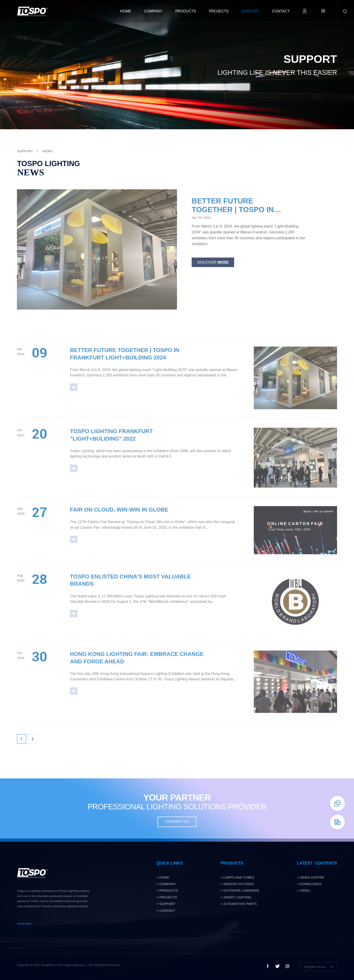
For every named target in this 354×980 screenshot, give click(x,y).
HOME (126, 11)
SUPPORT (250, 11)
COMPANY (153, 11)
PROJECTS (219, 11)
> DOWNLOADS (309, 884)
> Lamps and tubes (238, 877)
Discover (213, 268)
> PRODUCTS (167, 891)
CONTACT (281, 11)
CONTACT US (177, 827)
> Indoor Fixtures (237, 884)
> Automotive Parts (239, 904)
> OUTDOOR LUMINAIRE (240, 891)
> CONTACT (166, 911)
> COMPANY (166, 884)
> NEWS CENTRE (311, 877)
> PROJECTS (167, 897)
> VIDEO (303, 891)
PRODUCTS (186, 11)
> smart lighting (236, 897)
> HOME (163, 877)
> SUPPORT (166, 904)
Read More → (26, 924)
